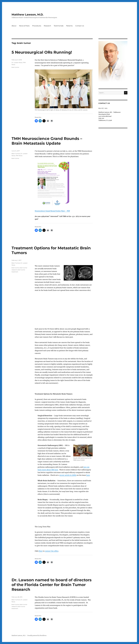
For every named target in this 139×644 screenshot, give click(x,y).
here (88, 475)
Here (41, 551)
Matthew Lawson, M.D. (27, 15)
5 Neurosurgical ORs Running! (42, 52)
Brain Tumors (16, 154)
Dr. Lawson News (17, 63)
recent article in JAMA (68, 475)
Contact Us (80, 26)
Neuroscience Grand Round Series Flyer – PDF (52, 211)
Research (47, 26)
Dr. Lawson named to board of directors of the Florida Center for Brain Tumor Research (52, 585)
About (14, 26)
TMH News (19, 156)
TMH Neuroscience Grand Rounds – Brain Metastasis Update (47, 141)
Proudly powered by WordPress (37, 636)
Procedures (37, 26)
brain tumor (15, 67)
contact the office (52, 551)
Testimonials (59, 26)
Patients (69, 26)
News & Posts (24, 26)
